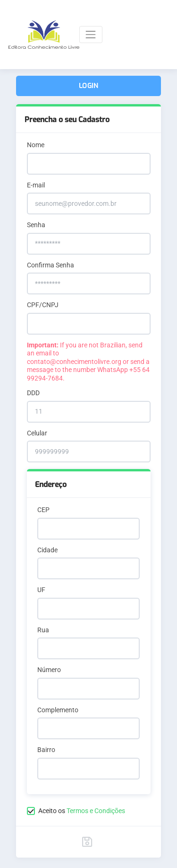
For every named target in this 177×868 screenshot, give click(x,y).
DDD (33, 393)
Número (49, 670)
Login (88, 86)
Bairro (46, 750)
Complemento (58, 710)
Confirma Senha (51, 265)
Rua (43, 630)
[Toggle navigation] (91, 34)
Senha (36, 225)
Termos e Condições (96, 811)
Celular (37, 433)
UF (41, 590)
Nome (36, 145)
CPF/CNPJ (43, 305)
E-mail (36, 185)
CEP (43, 510)
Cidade (47, 550)
